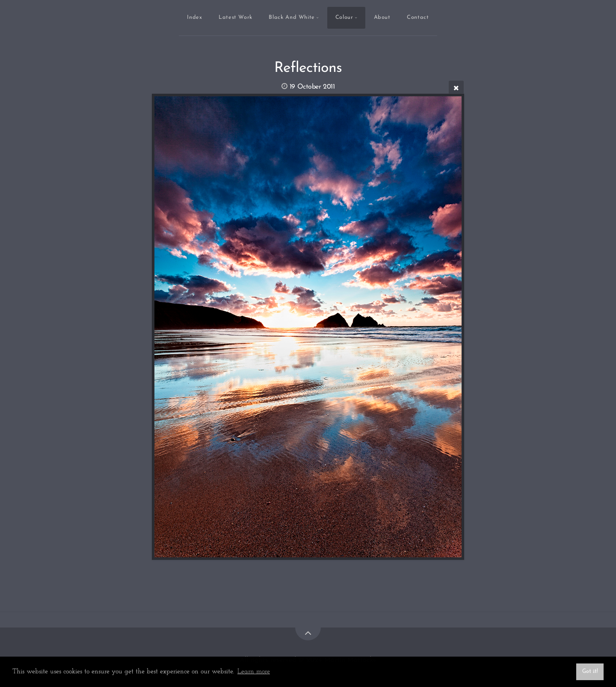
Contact (418, 17)
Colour (344, 17)
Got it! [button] (590, 671)
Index (194, 17)
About (382, 17)
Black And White (292, 17)
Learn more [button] (254, 672)
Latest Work (235, 17)
